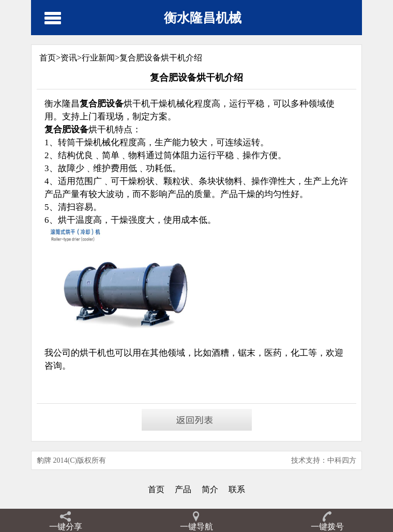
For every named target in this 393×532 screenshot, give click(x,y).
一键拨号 (327, 527)
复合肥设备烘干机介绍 (161, 58)
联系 (237, 489)
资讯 (69, 58)
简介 (210, 489)
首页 (156, 489)
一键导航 (196, 527)
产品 (183, 489)
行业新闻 (98, 58)
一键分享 (66, 527)
